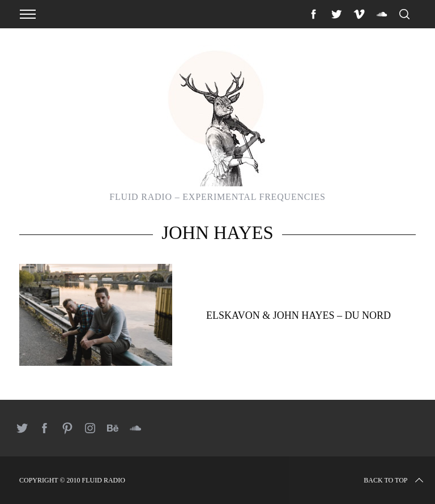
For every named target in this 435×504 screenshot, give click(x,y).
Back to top (395, 480)
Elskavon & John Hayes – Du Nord (298, 315)
